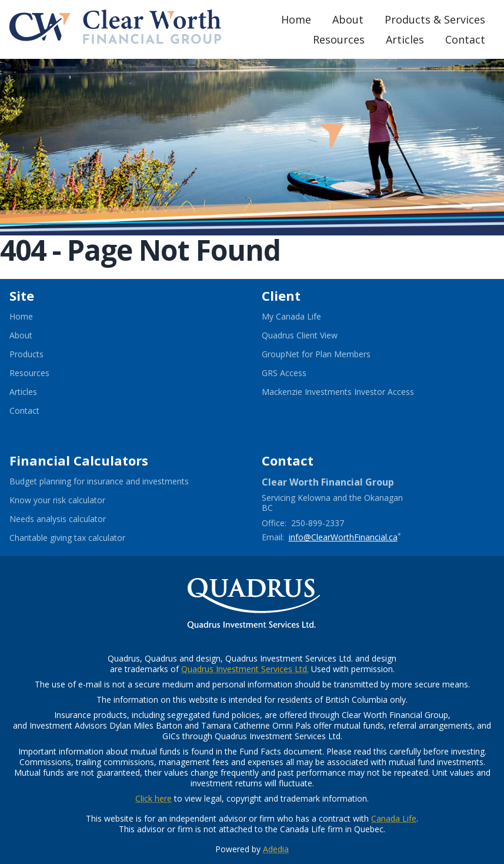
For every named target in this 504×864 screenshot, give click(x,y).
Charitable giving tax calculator (82, 538)
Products (26, 354)
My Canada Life (306, 317)
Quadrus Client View (314, 335)
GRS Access (298, 373)
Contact (465, 39)
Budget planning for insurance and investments (114, 481)
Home (296, 19)
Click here (153, 798)
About (348, 19)
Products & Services (435, 19)
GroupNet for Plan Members (331, 354)
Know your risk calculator (72, 500)
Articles (405, 39)
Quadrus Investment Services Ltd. (245, 669)
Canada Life (394, 818)
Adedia (276, 849)
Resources (339, 39)
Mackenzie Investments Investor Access (352, 392)
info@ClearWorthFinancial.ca (343, 537)
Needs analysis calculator (72, 519)
